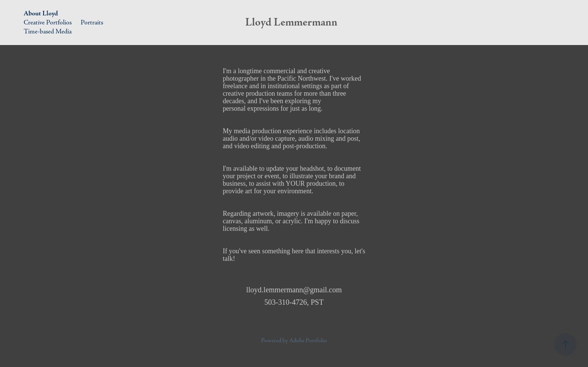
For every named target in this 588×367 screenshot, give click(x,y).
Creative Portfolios (48, 22)
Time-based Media (48, 31)
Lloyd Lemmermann (291, 22)
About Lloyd (41, 13)
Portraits (92, 22)
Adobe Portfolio (308, 341)
